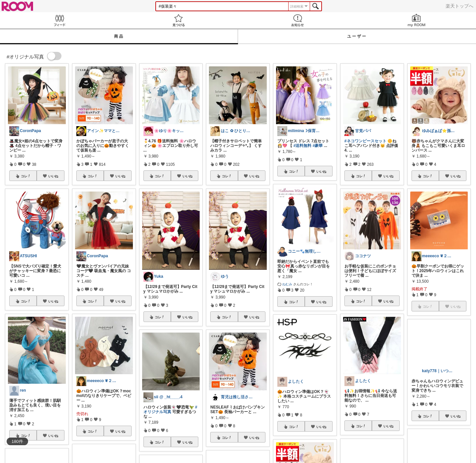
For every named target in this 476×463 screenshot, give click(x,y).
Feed (59, 20)
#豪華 (318, 146)
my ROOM (416, 20)
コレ (26, 176)
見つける (178, 20)
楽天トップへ (459, 6)
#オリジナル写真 (170, 410)
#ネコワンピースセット (365, 141)
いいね (53, 176)
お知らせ (297, 20)
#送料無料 (303, 146)
